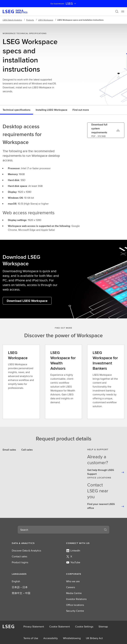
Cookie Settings (84, 627)
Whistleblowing (72, 638)
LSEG (71, 4)
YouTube (73, 562)
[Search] (117, 11)
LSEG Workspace (46, 20)
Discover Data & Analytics (26, 551)
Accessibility (51, 638)
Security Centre (75, 611)
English (16, 581)
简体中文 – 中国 (21, 593)
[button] (36, 543)
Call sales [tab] (27, 450)
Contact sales (19, 556)
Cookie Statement (60, 627)
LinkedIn (73, 551)
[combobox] (60, 530)
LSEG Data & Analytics (12, 20)
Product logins (20, 562)
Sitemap (103, 627)
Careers (71, 587)
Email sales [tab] (9, 450)
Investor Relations (76, 599)
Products (30, 20)
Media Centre (74, 593)
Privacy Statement (34, 627)
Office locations (75, 605)
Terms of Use (31, 638)
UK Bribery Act (94, 638)
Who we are (73, 581)
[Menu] (123, 11)
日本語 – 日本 (20, 587)
